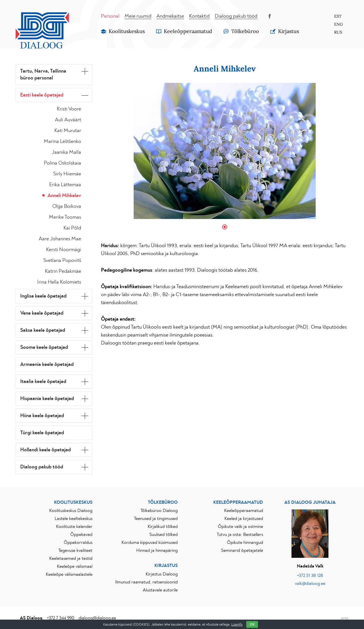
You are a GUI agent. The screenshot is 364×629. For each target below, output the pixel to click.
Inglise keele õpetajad (43, 296)
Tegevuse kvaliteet (75, 550)
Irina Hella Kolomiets (59, 282)
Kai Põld (72, 228)
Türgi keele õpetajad (42, 433)
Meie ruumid (138, 16)
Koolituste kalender (74, 526)
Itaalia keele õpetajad (43, 382)
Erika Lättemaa (65, 185)
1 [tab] (225, 227)
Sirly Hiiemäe (67, 174)
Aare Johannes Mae (60, 239)
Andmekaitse (170, 16)
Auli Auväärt (68, 120)
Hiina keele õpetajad (42, 416)
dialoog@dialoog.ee (97, 618)
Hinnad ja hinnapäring (157, 550)
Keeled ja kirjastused (244, 519)
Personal (110, 16)
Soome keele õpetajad (44, 347)
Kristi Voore (69, 109)
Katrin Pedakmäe (63, 271)
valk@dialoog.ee (310, 583)
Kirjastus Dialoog (162, 574)
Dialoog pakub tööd (236, 16)
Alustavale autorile (160, 590)
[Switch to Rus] (338, 32)
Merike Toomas (65, 217)
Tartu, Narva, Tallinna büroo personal (43, 75)
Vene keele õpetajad (42, 313)
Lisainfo (237, 624)
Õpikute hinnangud (245, 542)
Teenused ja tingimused (156, 519)
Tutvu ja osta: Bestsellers (240, 534)
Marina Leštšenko (62, 142)
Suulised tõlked (164, 534)
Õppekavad (81, 534)
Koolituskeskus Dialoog (71, 511)
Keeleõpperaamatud (244, 511)
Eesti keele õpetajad (42, 95)
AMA (345, 618)
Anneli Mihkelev (64, 196)
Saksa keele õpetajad (43, 330)
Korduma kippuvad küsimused (150, 542)
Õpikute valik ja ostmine (240, 526)
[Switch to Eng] (338, 24)
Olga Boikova (67, 206)
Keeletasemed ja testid (71, 558)
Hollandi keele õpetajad (45, 450)
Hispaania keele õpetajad (47, 399)
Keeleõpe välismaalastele (69, 574)
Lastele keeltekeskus (74, 519)
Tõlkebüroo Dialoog (159, 511)
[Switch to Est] (338, 16)
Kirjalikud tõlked (163, 526)
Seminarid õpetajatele (242, 550)
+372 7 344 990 (60, 618)
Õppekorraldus (78, 542)
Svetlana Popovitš (62, 261)
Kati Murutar (68, 131)
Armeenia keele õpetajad (47, 364)
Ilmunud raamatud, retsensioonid (146, 582)
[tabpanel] (225, 151)
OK (252, 624)
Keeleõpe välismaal (75, 566)
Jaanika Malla (66, 152)
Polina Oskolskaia (62, 163)
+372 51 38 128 (310, 575)
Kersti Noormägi (64, 250)
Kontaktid (199, 16)
